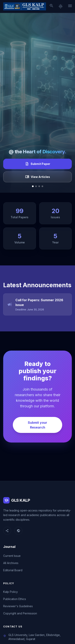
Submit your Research (37, 425)
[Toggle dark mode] (61, 6)
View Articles (38, 177)
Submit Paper (38, 164)
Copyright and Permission (20, 613)
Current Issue (12, 556)
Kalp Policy (10, 592)
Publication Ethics (15, 599)
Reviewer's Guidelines (18, 606)
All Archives (11, 563)
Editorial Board (13, 570)
